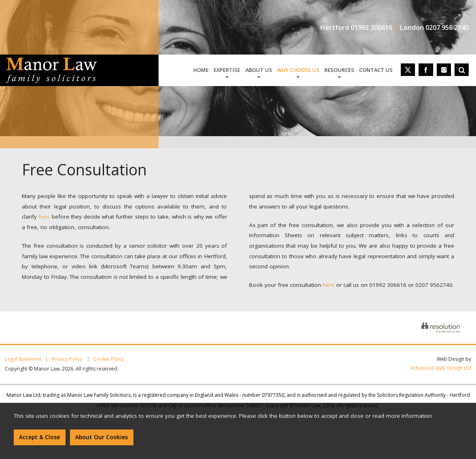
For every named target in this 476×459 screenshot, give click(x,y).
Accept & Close (39, 437)
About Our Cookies (102, 437)
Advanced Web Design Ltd (441, 368)
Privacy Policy (67, 359)
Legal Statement (23, 359)
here (329, 285)
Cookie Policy (109, 359)
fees (44, 217)
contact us (376, 70)
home (201, 70)
